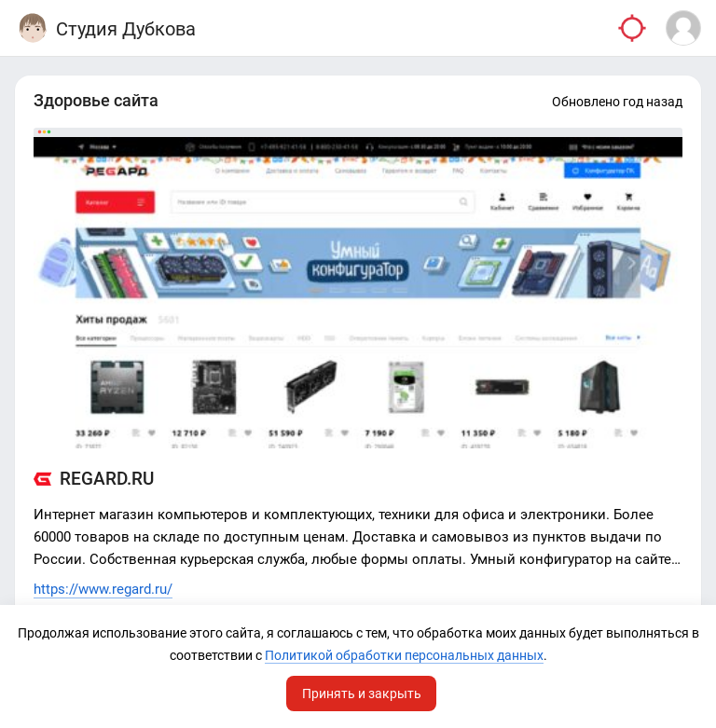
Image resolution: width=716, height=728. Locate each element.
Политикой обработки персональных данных (404, 655)
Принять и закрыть (362, 694)
